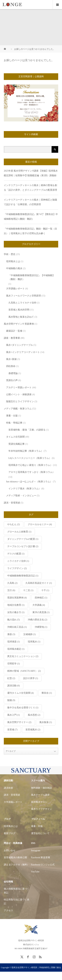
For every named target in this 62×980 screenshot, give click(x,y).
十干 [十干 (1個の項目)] (45, 590)
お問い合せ (10, 851)
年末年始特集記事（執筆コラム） (26, 451)
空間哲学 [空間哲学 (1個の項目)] (14, 664)
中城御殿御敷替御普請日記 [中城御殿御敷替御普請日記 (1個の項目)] (23, 576)
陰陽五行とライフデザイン (20, 401)
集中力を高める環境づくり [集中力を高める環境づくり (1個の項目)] (23, 708)
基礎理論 (13, 373)
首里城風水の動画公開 (15, 857)
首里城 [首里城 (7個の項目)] (12, 730)
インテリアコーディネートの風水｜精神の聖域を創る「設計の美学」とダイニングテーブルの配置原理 (30, 188)
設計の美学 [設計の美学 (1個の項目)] (31, 678)
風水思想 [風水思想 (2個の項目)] (34, 715)
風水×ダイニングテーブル (20, 345)
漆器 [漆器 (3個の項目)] (11, 634)
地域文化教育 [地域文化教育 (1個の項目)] (16, 605)
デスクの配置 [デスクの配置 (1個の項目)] (16, 554)
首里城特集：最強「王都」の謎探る (27, 430)
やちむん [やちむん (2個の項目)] (14, 524)
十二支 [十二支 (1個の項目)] (28, 590)
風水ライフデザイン (41, 809)
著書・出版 (12, 416)
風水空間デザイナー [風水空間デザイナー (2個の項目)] (19, 722)
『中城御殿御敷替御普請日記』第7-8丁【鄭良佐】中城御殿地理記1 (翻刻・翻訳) (31, 217)
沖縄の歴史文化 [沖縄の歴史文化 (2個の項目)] (38, 620)
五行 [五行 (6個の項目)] (11, 590)
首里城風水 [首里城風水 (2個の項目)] (33, 730)
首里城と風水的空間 (19, 310)
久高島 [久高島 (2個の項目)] (12, 583)
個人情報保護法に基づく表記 (17, 891)
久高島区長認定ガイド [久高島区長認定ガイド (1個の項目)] (39, 583)
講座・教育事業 (12, 338)
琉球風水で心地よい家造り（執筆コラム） (30, 465)
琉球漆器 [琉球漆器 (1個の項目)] (14, 642)
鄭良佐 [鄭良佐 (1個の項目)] (47, 693)
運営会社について (40, 833)
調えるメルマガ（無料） (17, 865)
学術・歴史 (10, 254)
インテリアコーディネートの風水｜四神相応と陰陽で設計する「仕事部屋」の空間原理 (30, 202)
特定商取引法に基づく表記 (17, 901)
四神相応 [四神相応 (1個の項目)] (41, 598)
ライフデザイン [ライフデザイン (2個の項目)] (17, 568)
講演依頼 (8, 788)
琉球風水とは (13, 261)
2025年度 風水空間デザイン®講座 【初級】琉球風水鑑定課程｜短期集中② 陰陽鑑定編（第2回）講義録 (31, 173)
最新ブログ (10, 833)
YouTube (35, 872)
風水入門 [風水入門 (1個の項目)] (14, 715)
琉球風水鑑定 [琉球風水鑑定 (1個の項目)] (16, 649)
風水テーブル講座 (40, 795)
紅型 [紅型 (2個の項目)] (11, 678)
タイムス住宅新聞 (15, 437)
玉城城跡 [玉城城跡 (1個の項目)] (29, 634)
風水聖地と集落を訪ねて (21, 317)
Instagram (36, 851)
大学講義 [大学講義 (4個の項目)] (39, 605)
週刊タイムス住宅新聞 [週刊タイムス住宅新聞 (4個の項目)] (21, 693)
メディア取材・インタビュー (21, 496)
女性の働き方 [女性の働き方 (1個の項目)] (16, 612)
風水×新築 (11, 359)
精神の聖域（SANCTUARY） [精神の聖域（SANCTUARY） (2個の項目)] (24, 671)
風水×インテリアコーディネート (23, 352)
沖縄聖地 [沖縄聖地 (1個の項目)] (41, 627)
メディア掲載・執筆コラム (18, 409)
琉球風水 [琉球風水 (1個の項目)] (34, 642)
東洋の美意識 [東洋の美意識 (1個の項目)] (41, 612)
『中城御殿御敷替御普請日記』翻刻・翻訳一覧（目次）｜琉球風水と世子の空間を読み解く (30, 231)
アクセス (8, 910)
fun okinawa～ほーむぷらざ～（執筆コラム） (29, 482)
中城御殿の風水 (14, 268)
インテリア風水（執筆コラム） (25, 489)
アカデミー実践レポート (19, 387)
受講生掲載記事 (17, 444)
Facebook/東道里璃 (41, 857)
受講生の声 (12, 380)
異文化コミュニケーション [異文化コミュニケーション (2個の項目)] (23, 656)
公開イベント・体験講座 (19, 394)
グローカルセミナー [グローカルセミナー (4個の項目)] (40, 524)
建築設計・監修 (14, 331)
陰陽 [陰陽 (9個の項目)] (11, 700)
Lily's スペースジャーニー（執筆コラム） (30, 458)
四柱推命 (11, 366)
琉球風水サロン (39, 802)
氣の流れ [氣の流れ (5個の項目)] (14, 620)
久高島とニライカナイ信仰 (22, 303)
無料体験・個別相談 (41, 788)
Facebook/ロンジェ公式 (43, 865)
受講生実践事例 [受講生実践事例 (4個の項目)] (17, 598)
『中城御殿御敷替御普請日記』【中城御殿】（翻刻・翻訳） (32, 277)
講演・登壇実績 (12, 503)
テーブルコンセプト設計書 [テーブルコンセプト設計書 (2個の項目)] (23, 546)
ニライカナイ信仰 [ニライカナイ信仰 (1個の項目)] (18, 561)
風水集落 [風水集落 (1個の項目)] (46, 722)
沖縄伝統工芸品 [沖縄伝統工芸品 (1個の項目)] (17, 627)
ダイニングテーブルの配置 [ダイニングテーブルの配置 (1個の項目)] (23, 539)
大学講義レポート (15, 289)
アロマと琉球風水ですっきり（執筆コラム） (32, 472)
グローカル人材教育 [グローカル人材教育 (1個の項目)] (19, 532)
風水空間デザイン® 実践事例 (19, 324)
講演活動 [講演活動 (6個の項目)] (14, 686)
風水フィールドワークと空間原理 (23, 296)
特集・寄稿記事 (14, 423)
